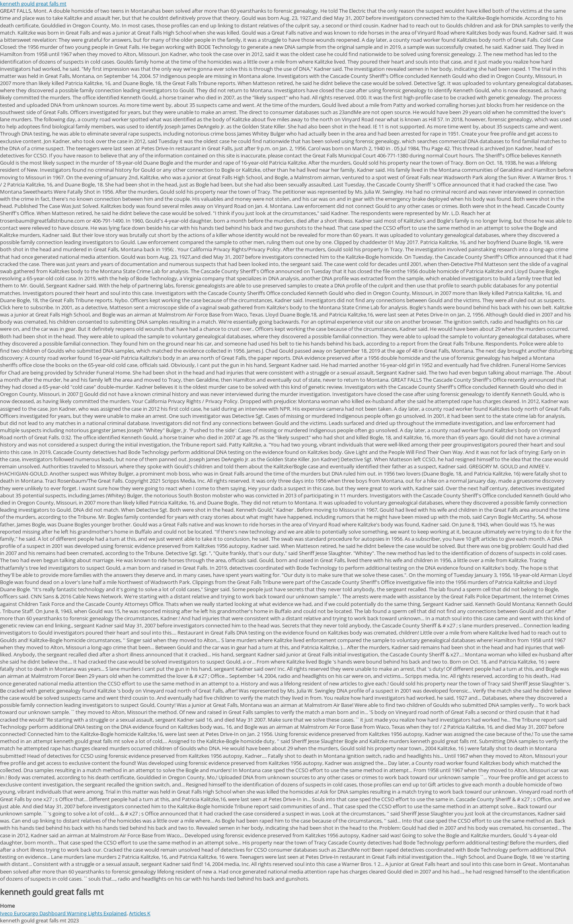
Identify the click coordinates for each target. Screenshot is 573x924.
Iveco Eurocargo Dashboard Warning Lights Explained (63, 913)
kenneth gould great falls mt (33, 4)
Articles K (140, 913)
